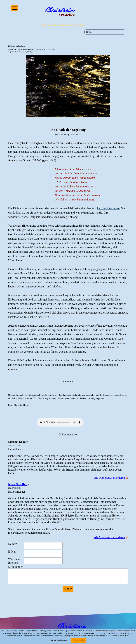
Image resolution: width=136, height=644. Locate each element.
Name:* (13, 544)
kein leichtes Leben (108, 208)
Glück (29, 52)
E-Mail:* (13, 552)
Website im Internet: (15, 561)
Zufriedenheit (22, 52)
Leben (34, 52)
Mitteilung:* (15, 567)
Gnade (14, 52)
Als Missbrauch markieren (111, 478)
